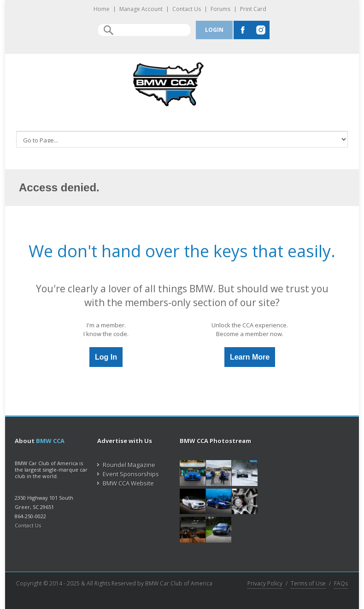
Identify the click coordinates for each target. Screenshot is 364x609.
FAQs (341, 583)
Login (214, 30)
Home (102, 9)
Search (109, 30)
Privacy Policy (265, 583)
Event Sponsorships (128, 474)
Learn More (250, 357)
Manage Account (141, 9)
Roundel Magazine (126, 465)
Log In (106, 357)
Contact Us (187, 9)
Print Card (253, 9)
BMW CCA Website (126, 483)
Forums (220, 9)
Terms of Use (308, 583)
